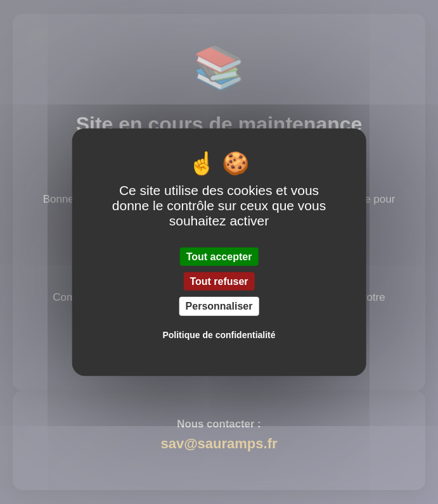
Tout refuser (219, 281)
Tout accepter (219, 257)
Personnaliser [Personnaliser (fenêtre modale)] (219, 306)
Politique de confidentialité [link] (219, 334)
